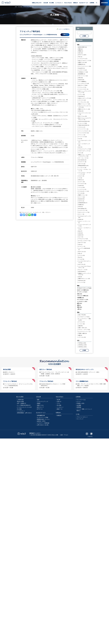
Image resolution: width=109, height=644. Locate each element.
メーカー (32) (82, 324)
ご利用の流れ (21, 400)
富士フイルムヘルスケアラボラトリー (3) (85, 119)
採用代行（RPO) (41, 421)
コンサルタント (59, 3)
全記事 (58, 400)
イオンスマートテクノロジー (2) (85, 114)
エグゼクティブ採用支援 (43, 423)
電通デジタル (40, 405)
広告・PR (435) (82, 315)
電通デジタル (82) (83, 62)
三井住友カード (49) (83, 72)
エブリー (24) (82, 94)
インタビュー (60, 407)
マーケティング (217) (82, 292)
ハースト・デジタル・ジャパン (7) (85, 170)
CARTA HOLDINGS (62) (84, 121)
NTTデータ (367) (82, 55)
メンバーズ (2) (82, 282)
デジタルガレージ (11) (84, 191)
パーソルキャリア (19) (84, 83)
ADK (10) (80, 53)
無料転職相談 (104, 3)
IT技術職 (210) (80, 298)
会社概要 (79, 405)
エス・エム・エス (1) (83, 158)
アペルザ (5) (81, 259)
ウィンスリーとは (81, 400)
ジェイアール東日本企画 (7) (84, 249)
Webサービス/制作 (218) (83, 290)
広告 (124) (79, 294)
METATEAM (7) (82, 271)
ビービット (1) (82, 246)
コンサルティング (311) (84, 317)
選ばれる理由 (21, 401)
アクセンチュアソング (26, 212)
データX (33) (81, 193)
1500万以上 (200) (82, 345)
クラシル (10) (82, 255)
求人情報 (52, 3)
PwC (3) (80, 57)
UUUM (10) (81, 186)
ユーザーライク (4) (83, 210)
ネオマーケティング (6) (84, 212)
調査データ (60, 409)
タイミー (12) (82, 197)
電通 (38, 400)
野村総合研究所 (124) (83, 166)
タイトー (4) (81, 214)
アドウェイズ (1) (82, 87)
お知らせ (59, 401)
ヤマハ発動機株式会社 (82, 381)
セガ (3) (80, 139)
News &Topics (68, 3)
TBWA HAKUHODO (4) (84, 125)
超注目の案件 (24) (83, 47)
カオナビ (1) (81, 201)
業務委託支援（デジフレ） (44, 419)
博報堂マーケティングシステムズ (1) (85, 274)
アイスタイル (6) (82, 184)
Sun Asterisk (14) (82, 160)
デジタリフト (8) (82, 162)
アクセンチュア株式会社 (10, 381)
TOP (16, 7)
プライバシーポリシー (82, 417)
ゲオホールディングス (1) (84, 151)
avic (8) (80, 277)
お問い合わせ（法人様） (43, 425)
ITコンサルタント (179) (83, 300)
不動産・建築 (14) (83, 333)
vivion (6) (80, 233)
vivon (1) (80, 244)
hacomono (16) (82, 280)
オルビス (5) (81, 176)
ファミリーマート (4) (83, 129)
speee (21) (81, 235)
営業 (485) (79, 307)
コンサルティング (37, 212)
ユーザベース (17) (83, 70)
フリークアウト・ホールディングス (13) (85, 173)
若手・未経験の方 (22, 403)
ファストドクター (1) (83, 89)
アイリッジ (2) (82, 135)
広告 (43, 212)
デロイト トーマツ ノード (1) (84, 222)
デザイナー (48, 212)
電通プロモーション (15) (84, 279)
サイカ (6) (81, 153)
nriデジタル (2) (82, 264)
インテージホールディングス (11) (85, 225)
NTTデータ (40, 409)
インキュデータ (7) (83, 59)
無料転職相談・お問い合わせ (24, 413)
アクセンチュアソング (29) (85, 149)
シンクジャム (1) (82, 189)
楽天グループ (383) (83, 85)
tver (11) (80, 147)
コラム (58, 403)
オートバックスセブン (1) (84, 131)
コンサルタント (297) (82, 301)
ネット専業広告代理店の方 (24, 405)
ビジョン (79, 401)
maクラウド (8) (82, 243)
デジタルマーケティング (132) (84, 288)
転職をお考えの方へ (37, 3)
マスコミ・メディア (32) (84, 330)
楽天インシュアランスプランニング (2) (85, 92)
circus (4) (80, 206)
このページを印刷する (63, 29)
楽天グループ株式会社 (46, 369)
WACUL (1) (81, 180)
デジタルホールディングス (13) (85, 217)
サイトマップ (80, 419)
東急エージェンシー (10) (84, 104)
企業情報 (92, 3)
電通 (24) (80, 49)
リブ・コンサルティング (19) (84, 144)
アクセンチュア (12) (83, 239)
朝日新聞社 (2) (82, 74)
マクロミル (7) (82, 127)
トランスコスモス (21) (84, 133)
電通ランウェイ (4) (83, 195)
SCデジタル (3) (82, 252)
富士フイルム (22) (83, 116)
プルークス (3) (82, 164)
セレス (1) (81, 237)
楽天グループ (40, 407)
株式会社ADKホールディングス (85, 369)
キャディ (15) (82, 182)
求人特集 (59, 405)
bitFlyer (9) (81, 111)
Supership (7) (81, 96)
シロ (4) (80, 178)
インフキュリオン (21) (84, 102)
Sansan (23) (81, 80)
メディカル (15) (82, 337)
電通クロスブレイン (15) (84, 109)
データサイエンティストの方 (24, 407)
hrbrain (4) (81, 219)
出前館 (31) (81, 205)
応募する (65, 35)
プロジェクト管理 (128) (83, 296)
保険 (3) (80, 335)
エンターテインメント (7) (84, 331)
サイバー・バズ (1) (83, 270)
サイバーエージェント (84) (85, 66)
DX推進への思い (81, 403)
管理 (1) (79, 305)
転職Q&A (76, 3)
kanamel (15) (81, 199)
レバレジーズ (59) (83, 123)
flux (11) (80, 257)
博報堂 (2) (81, 51)
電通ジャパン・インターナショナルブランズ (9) (85, 155)
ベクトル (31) (82, 187)
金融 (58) (80, 326)
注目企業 (46, 3)
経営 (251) (79, 303)
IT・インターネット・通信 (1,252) (85, 319)
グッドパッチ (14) (83, 137)
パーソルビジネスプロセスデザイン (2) (85, 267)
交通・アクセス (64, 435)
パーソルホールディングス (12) (85, 141)
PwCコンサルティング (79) (85, 61)
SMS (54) (81, 78)
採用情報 (79, 407)
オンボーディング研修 (43, 417)
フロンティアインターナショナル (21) (85, 107)
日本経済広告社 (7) (83, 203)
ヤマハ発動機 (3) (82, 82)
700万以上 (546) (82, 343)
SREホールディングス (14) (85, 98)
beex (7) (80, 231)
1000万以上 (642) (82, 347)
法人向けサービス (84, 3)
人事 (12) (79, 309)
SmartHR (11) (82, 68)
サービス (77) (82, 322)
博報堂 (39, 403)
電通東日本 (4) (82, 64)
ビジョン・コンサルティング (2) (85, 228)
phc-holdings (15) (82, 208)
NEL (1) (80, 253)
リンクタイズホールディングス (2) (85, 262)
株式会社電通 (7, 369)
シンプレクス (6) (82, 167)
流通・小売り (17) (83, 328)
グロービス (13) (82, 100)
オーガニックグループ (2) (84, 241)
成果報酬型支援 (41, 415)
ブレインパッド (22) (83, 76)
